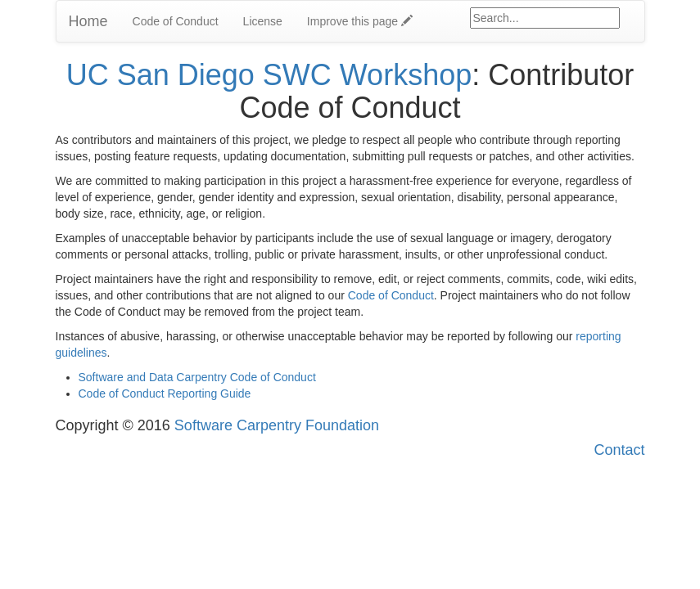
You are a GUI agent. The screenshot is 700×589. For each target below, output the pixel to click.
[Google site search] (545, 18)
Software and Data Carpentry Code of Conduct (197, 377)
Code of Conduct (176, 21)
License (263, 21)
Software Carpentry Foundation (277, 425)
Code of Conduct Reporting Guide (165, 393)
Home (88, 21)
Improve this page (360, 21)
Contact (619, 450)
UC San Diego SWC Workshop (269, 75)
